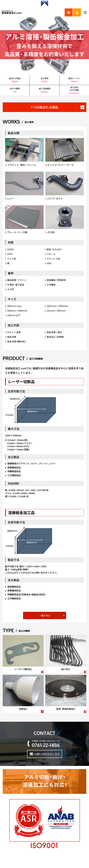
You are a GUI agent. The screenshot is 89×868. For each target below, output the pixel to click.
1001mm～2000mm (57, 306)
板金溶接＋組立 (54, 332)
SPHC (10, 254)
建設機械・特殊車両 (56, 280)
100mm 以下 (14, 315)
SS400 (10, 249)
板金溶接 (12, 337)
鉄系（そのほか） (54, 249)
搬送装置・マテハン (17, 280)
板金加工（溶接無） (56, 337)
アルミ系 (12, 259)
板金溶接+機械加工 (17, 341)
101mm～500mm (56, 311)
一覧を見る (45, 615)
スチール (51, 254)
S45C (49, 263)
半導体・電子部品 (16, 285)
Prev (3, 45)
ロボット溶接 (14, 332)
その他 (11, 289)
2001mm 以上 (14, 306)
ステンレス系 (53, 259)
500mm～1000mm (17, 311)
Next (86, 45)
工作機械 (51, 285)
